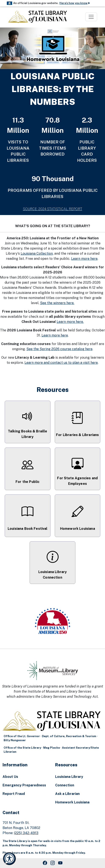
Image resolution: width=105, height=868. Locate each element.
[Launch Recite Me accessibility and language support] (9, 859)
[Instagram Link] (53, 863)
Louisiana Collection (37, 253)
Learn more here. (70, 322)
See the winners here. (57, 303)
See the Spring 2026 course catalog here (59, 349)
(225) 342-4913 (26, 833)
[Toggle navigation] (91, 17)
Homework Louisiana (72, 802)
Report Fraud (14, 794)
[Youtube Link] (60, 863)
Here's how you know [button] (75, 3)
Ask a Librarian (67, 794)
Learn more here (84, 259)
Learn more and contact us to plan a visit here (61, 363)
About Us (10, 777)
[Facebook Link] (45, 863)
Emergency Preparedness (24, 785)
